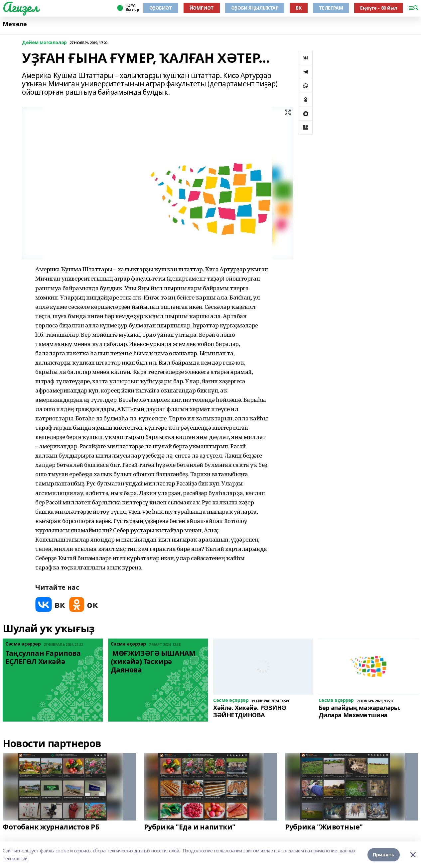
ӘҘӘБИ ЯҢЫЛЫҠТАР (255, 8)
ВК (298, 8)
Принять (384, 855)
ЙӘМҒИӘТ (202, 8)
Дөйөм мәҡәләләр (44, 43)
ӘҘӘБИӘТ (161, 8)
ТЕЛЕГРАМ (331, 8)
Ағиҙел (20, 7)
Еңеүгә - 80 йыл (379, 8)
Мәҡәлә (15, 24)
